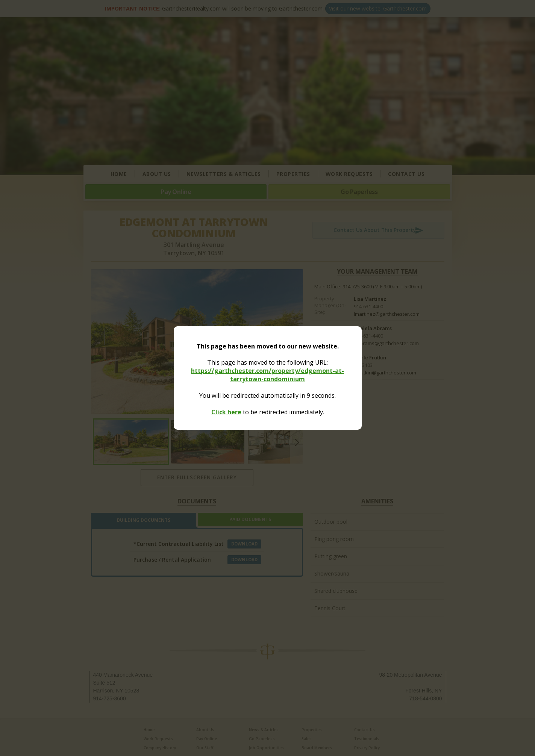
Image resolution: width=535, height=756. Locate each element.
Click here (226, 412)
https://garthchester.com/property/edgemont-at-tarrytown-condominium (267, 375)
